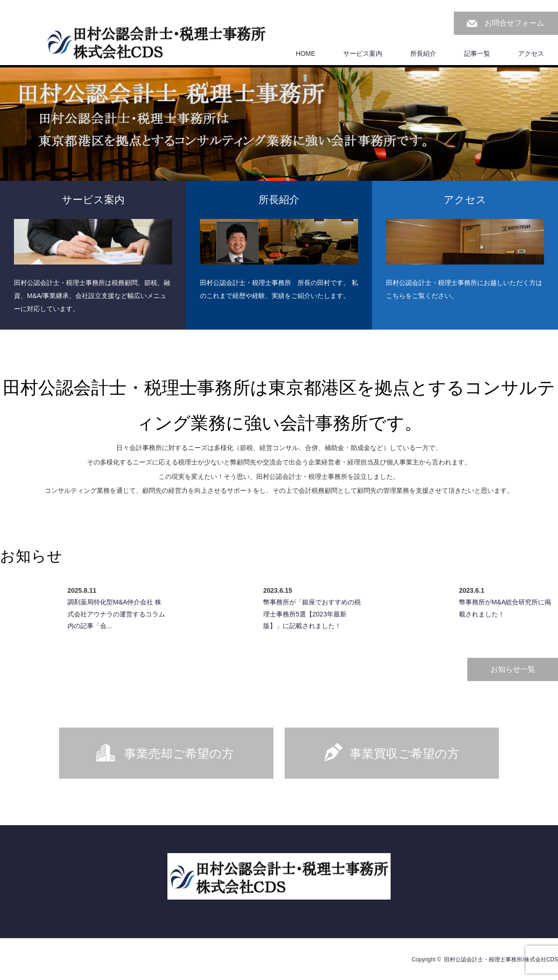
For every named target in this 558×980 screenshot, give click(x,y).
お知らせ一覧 (513, 669)
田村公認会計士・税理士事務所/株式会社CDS (501, 960)
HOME (306, 53)
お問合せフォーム (514, 23)
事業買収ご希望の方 (405, 754)
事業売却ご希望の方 (179, 754)
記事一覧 (477, 53)
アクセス (531, 53)
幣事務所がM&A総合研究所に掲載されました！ (505, 608)
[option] (279, 144)
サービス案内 (363, 53)
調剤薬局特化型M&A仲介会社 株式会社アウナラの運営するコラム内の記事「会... (116, 614)
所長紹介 (423, 53)
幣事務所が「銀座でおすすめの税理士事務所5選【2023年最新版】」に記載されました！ (312, 614)
